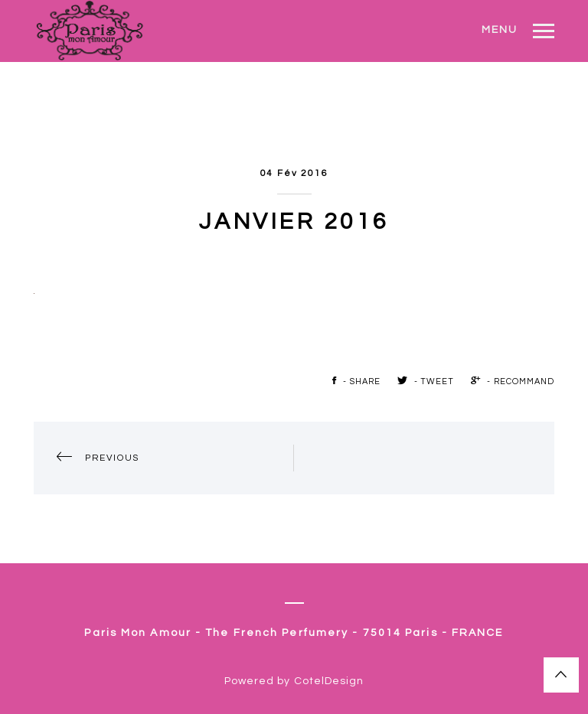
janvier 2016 (294, 222)
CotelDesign (329, 681)
